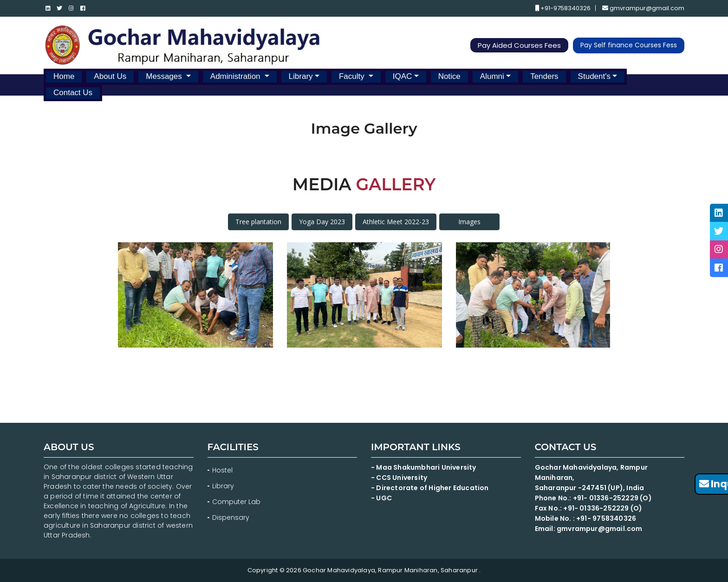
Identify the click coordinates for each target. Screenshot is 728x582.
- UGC (381, 498)
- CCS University (399, 478)
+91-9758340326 (563, 9)
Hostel (222, 470)
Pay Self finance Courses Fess (629, 45)
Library (301, 76)
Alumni (492, 76)
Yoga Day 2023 (322, 222)
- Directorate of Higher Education (431, 488)
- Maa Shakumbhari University (424, 467)
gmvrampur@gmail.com (643, 9)
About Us (110, 76)
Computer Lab (237, 502)
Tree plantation (258, 222)
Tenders (544, 76)
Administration (236, 76)
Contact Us (73, 93)
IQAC (403, 76)
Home (64, 76)
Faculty (353, 76)
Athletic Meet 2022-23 (396, 222)
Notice (449, 76)
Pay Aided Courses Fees (519, 46)
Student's (594, 76)
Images (469, 222)
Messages (165, 76)
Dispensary (231, 517)
